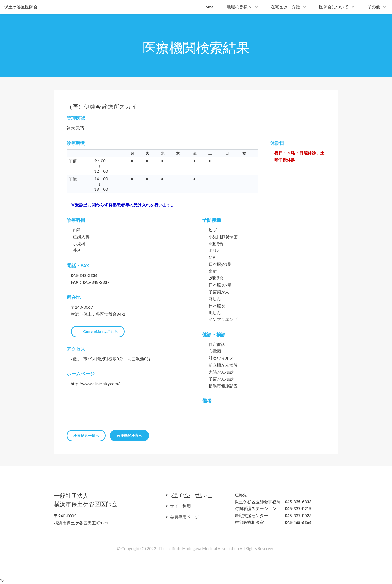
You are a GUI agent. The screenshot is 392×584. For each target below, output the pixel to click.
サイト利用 (180, 506)
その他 (374, 7)
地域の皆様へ (239, 7)
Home (208, 7)
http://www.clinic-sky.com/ (95, 383)
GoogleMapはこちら (100, 331)
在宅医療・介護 (286, 7)
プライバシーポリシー (191, 495)
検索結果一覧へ (86, 435)
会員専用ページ (185, 517)
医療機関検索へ (129, 435)
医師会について (334, 7)
